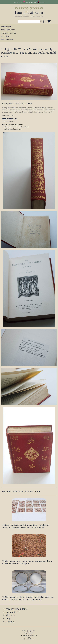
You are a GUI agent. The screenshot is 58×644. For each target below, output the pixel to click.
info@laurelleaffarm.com (29, 639)
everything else (7, 39)
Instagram (29, 2)
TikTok (42, 2)
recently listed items (17, 609)
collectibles (6, 36)
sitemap (10, 622)
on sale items (13, 612)
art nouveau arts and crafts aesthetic (17, 127)
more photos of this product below (17, 103)
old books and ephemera (13, 129)
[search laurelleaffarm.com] (43, 21)
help (8, 618)
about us (11, 615)
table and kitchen (8, 30)
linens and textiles (8, 33)
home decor (6, 27)
